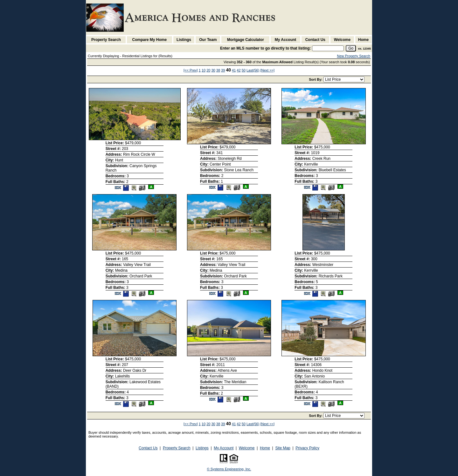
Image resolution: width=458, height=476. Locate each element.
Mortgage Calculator (246, 40)
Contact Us (315, 40)
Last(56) (253, 70)
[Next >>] (267, 70)
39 (223, 70)
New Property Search (354, 56)
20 (208, 70)
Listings (184, 40)
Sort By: (316, 79)
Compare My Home (150, 40)
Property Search (106, 40)
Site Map (283, 448)
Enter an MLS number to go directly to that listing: (265, 48)
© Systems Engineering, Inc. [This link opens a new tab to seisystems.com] (229, 469)
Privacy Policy (307, 448)
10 (204, 70)
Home (363, 40)
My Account (286, 40)
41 (234, 70)
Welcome (342, 40)
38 (218, 70)
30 (213, 70)
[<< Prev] (191, 70)
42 (239, 70)
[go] (351, 48)
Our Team (208, 40)
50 (244, 70)
